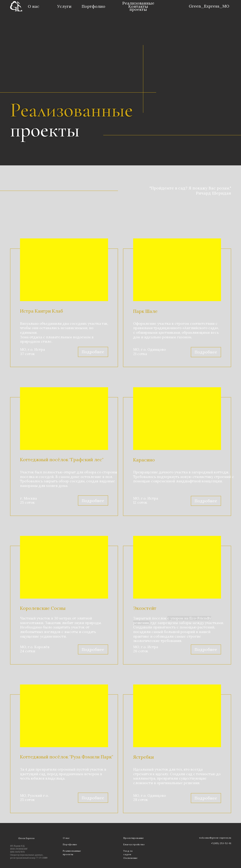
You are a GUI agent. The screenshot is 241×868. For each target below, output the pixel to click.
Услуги (64, 6)
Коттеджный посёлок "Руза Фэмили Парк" (67, 757)
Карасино (144, 460)
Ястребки (143, 757)
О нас (34, 6)
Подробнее (206, 352)
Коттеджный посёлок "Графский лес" (62, 459)
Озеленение (130, 858)
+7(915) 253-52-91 (221, 843)
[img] (185, 7)
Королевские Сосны (43, 608)
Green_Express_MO (209, 6)
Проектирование (133, 838)
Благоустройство (134, 844)
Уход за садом (128, 853)
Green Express (26, 838)
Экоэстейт (145, 608)
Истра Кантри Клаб (42, 311)
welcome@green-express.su (215, 838)
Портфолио (93, 6)
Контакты (138, 6)
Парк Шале (145, 311)
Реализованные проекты (72, 853)
